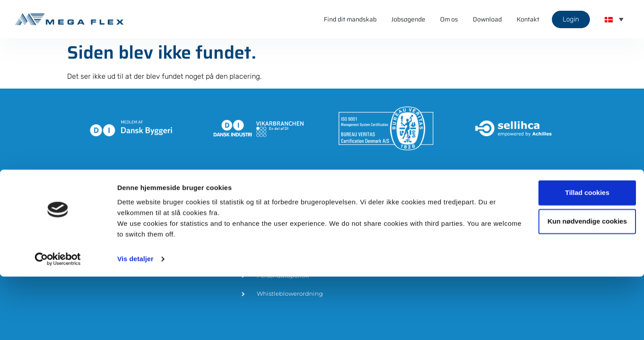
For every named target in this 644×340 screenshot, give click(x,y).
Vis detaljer (135, 322)
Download (487, 19)
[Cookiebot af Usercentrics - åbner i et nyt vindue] (58, 323)
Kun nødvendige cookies (569, 285)
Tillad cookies (570, 256)
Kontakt (528, 19)
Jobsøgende (408, 19)
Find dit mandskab (350, 19)
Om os (449, 19)
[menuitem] (614, 19)
